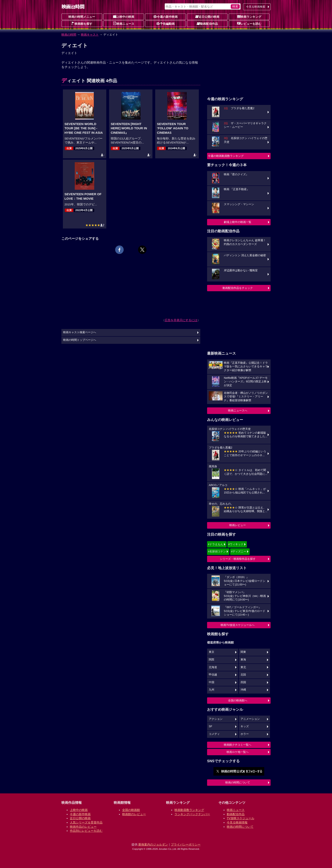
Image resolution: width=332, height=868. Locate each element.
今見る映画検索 (256, 7)
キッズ (245, 726)
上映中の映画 (124, 17)
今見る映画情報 (237, 822)
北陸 (243, 675)
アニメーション (250, 719)
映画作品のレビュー (83, 827)
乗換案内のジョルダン (153, 844)
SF (210, 726)
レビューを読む (249, 24)
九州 (212, 690)
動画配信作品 (207, 24)
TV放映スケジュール (241, 818)
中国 (212, 682)
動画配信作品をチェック (238, 288)
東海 (243, 660)
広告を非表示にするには (181, 320)
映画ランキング (249, 17)
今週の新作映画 (166, 17)
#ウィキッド (236, 544)
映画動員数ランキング (189, 810)
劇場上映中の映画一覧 (238, 222)
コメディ (214, 734)
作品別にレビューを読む (86, 831)
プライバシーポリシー (186, 844)
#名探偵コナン (217, 551)
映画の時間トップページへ (80, 340)
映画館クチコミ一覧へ (238, 745)
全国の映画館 (131, 810)
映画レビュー (238, 525)
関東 (243, 652)
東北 (243, 667)
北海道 (213, 667)
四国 (243, 682)
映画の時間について (238, 782)
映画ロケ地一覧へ (238, 752)
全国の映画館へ (238, 700)
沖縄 (243, 690)
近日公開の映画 (207, 17)
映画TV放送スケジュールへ (238, 625)
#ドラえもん (216, 544)
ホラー (245, 734)
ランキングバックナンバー (192, 814)
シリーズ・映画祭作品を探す (238, 559)
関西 (212, 660)
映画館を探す (82, 24)
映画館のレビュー (134, 814)
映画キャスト (90, 35)
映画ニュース (124, 24)
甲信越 (213, 675)
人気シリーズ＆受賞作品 (86, 822)
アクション (216, 719)
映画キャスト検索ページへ (80, 332)
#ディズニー (239, 551)
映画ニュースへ (238, 410)
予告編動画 (166, 24)
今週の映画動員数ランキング (226, 156)
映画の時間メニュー (82, 17)
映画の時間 (69, 35)
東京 (212, 652)
